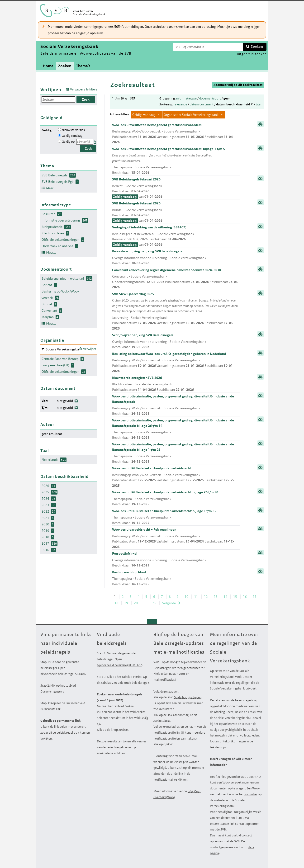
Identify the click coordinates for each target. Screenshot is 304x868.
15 (235, 597)
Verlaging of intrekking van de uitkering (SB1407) (176, 236)
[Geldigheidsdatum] (85, 142)
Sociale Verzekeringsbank (230, 674)
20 (136, 603)
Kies (95, 141)
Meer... (51, 188)
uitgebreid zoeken (252, 54)
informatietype (186, 98)
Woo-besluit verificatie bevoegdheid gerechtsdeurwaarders (176, 134)
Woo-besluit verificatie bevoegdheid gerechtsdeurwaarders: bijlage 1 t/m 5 (176, 161)
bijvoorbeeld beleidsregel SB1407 (63, 674)
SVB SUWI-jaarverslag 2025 (176, 311)
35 (154, 603)
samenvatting (261, 124)
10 (186, 597)
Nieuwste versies (73, 130)
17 (255, 597)
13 (216, 597)
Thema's (83, 66)
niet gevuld (65, 401)
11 (196, 597)
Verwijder (90, 349)
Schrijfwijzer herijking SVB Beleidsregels (176, 341)
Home (48, 66)
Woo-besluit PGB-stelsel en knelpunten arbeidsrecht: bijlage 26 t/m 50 (176, 498)
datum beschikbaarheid (233, 104)
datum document (202, 104)
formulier (251, 794)
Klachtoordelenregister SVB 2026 (176, 384)
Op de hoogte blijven (188, 697)
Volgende (169, 603)
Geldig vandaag (72, 136)
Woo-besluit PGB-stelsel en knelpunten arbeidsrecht (176, 477)
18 (116, 603)
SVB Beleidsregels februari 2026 (176, 188)
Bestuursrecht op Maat (176, 578)
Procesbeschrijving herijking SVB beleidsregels (176, 257)
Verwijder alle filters (84, 89)
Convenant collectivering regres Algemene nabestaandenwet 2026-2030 (176, 279)
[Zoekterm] (208, 47)
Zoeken (257, 47)
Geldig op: (69, 142)
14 (225, 597)
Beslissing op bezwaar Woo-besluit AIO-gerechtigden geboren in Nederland (176, 363)
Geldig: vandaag (144, 115)
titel (259, 104)
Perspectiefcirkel (176, 560)
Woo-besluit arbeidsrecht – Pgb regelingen (176, 538)
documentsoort (210, 98)
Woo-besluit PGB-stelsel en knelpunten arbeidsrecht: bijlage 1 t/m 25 (176, 517)
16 (245, 597)
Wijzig (76, 400)
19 (126, 603)
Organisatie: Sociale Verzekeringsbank (191, 115)
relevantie (180, 104)
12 (206, 597)
